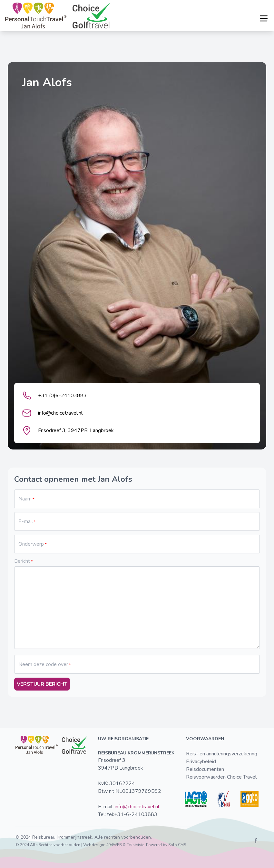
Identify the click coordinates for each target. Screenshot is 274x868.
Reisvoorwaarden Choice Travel (221, 777)
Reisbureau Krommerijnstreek (62, 837)
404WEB (114, 845)
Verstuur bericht (42, 684)
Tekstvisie (135, 845)
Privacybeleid (201, 762)
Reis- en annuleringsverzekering (222, 754)
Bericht (22, 561)
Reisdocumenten (205, 769)
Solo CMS (177, 845)
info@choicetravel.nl (137, 807)
